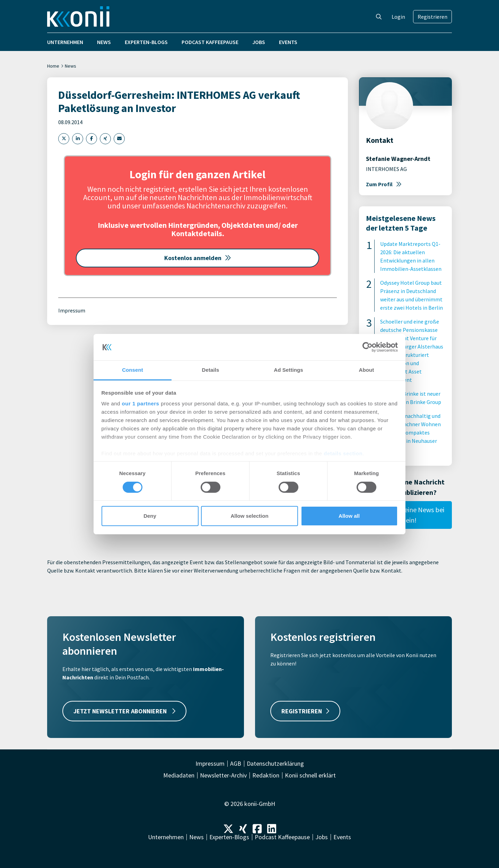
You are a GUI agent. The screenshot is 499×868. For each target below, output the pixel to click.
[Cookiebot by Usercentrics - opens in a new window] (367, 347)
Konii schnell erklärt (310, 775)
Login (398, 17)
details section (343, 453)
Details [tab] (211, 370)
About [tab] (367, 370)
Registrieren (432, 17)
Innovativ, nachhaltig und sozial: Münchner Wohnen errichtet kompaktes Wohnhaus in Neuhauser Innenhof (410, 432)
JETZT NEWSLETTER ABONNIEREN (124, 711)
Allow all (349, 516)
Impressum (72, 310)
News (104, 42)
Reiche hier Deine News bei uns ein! (405, 515)
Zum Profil (384, 184)
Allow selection (249, 516)
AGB (236, 764)
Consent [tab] (133, 370)
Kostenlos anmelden (198, 258)
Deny (150, 516)
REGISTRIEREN (305, 711)
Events (288, 42)
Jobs (259, 42)
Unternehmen (65, 42)
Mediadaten (179, 775)
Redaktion (266, 775)
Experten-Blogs (146, 42)
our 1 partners (141, 403)
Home (53, 66)
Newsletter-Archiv (223, 775)
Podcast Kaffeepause (210, 42)
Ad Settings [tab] (288, 370)
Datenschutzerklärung (275, 764)
